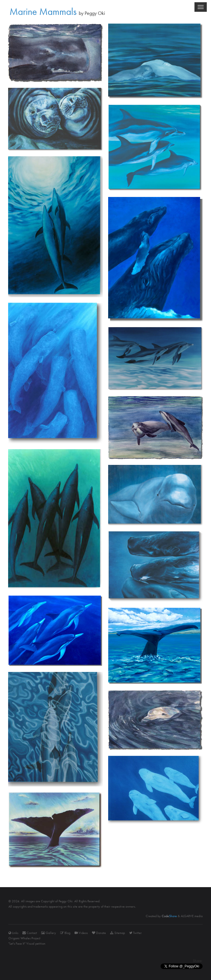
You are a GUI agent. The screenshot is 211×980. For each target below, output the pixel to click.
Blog (65, 933)
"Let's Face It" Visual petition (27, 944)
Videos (81, 933)
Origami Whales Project (24, 938)
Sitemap (118, 933)
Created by (161, 916)
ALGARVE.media (192, 916)
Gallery (49, 933)
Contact (30, 933)
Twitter (135, 933)
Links (13, 933)
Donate (99, 933)
